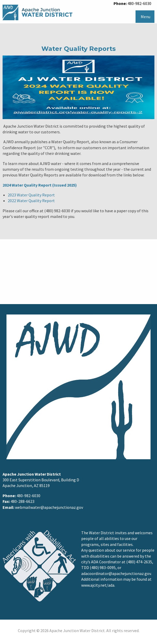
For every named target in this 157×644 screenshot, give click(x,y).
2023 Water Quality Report (31, 195)
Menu (145, 17)
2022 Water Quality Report (31, 201)
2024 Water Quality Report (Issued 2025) (40, 185)
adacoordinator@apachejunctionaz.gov (116, 573)
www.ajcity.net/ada (98, 585)
